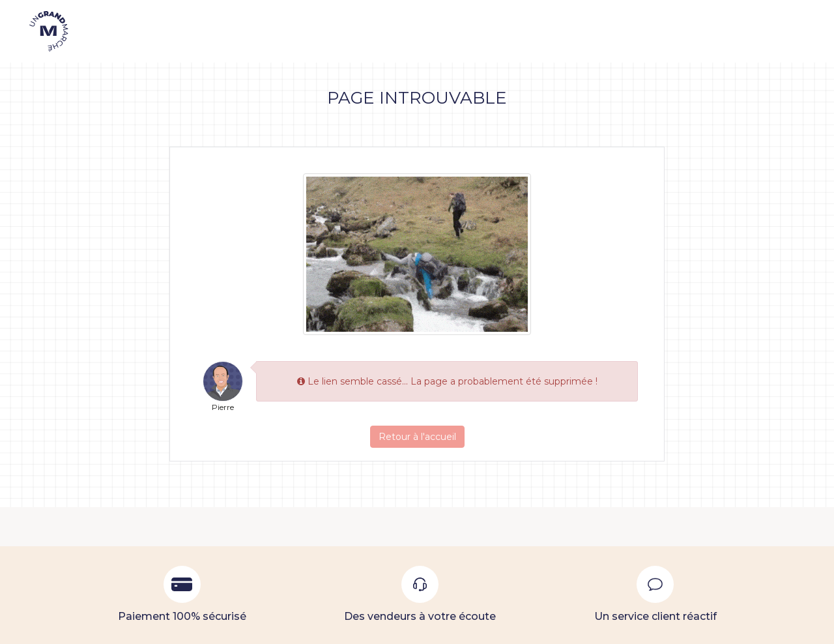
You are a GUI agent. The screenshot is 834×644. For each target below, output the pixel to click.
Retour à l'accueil (417, 437)
